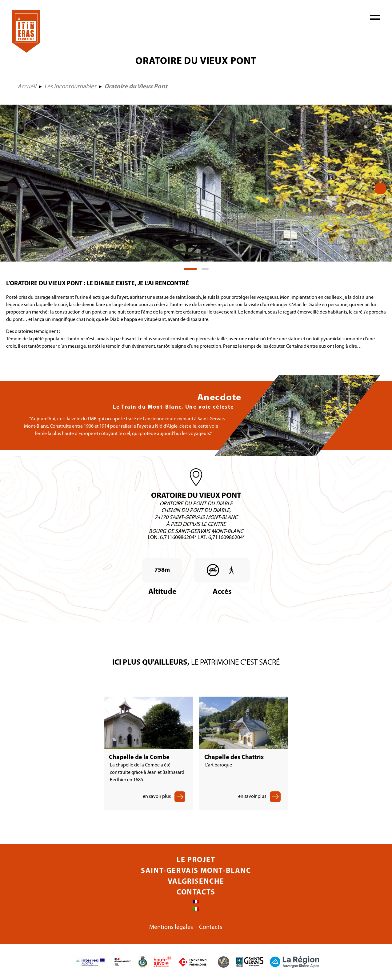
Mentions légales (171, 927)
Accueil (27, 87)
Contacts (196, 893)
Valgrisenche (196, 882)
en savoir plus (157, 797)
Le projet (196, 860)
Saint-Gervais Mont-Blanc (196, 871)
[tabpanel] (196, 183)
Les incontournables (70, 87)
